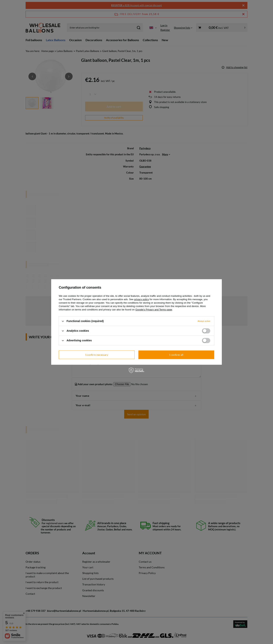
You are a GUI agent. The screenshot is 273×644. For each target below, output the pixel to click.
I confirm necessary (97, 355)
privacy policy (141, 299)
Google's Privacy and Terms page (154, 310)
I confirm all (176, 355)
